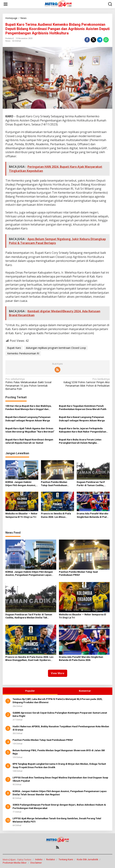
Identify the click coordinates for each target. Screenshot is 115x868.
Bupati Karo (14, 348)
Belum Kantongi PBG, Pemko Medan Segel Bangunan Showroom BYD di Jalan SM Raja (59, 752)
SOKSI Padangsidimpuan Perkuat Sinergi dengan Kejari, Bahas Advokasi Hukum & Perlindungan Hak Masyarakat (59, 806)
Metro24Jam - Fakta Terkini (17, 860)
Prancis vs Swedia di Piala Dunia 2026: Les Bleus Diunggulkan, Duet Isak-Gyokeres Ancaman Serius (56, 515)
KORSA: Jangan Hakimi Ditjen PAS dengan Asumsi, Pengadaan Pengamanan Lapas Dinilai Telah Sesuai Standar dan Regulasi (21, 484)
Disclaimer (36, 863)
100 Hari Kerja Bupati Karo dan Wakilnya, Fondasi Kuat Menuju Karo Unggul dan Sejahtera (28, 408)
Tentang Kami (66, 859)
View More (58, 673)
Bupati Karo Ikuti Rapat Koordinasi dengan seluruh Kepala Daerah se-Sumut (29, 441)
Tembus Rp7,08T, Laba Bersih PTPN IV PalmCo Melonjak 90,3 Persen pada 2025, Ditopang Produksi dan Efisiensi (57, 701)
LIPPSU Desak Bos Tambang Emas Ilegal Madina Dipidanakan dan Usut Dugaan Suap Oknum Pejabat (60, 779)
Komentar (85, 691)
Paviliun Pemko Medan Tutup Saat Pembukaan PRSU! (54, 484)
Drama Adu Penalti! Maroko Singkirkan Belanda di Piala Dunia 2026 (92, 515)
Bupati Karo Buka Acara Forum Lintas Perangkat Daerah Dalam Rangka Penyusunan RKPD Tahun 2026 (80, 441)
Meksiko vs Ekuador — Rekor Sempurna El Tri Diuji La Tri (21, 515)
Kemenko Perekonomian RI (23, 353)
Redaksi (50, 859)
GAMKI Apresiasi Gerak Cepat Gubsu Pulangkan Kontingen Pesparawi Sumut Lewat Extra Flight (60, 714)
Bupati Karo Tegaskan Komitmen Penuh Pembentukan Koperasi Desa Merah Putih (83, 408)
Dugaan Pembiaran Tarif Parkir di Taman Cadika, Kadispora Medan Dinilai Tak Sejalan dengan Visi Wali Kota (93, 484)
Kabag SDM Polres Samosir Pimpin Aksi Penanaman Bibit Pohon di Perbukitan (85, 382)
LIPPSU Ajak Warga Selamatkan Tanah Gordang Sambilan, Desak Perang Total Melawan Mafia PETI (57, 820)
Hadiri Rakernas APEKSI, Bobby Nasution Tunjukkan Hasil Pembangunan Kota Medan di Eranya (61, 728)
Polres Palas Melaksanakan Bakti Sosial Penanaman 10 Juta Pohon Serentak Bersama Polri (30, 384)
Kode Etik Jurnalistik (87, 859)
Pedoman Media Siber (15, 863)
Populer (30, 691)
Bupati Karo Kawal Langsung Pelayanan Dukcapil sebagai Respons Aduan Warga (82, 419)
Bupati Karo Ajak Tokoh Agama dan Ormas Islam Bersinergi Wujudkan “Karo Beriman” (30, 430)
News (8, 41)
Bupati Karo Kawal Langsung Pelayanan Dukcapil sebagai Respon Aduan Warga (28, 419)
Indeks (39, 859)
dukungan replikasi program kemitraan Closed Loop (56, 348)
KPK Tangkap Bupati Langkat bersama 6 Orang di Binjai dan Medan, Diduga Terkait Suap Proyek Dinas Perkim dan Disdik (59, 766)
